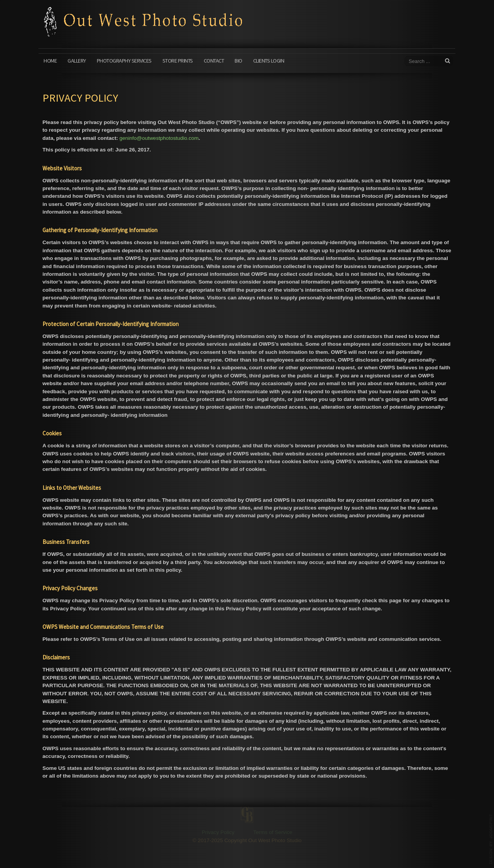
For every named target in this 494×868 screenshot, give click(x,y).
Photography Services (124, 61)
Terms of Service (273, 840)
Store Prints (178, 61)
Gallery (77, 61)
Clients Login (269, 61)
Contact (214, 61)
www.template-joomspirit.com (491, 839)
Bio (239, 61)
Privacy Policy (218, 840)
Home (50, 61)
